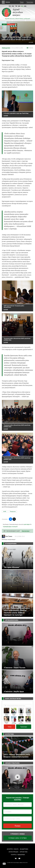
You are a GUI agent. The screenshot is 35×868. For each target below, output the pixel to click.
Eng (13, 6)
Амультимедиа (13, 852)
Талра (22, 2)
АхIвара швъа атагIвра (18, 838)
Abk (19, 6)
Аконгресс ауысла (13, 849)
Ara (25, 6)
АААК (4, 24)
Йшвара (17, 826)
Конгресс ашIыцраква (18, 855)
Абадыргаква (24, 849)
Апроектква (24, 852)
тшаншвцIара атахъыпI (10, 527)
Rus (10, 6)
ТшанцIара (30, 2)
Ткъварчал (11, 24)
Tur (16, 6)
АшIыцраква (6, 48)
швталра (27, 524)
